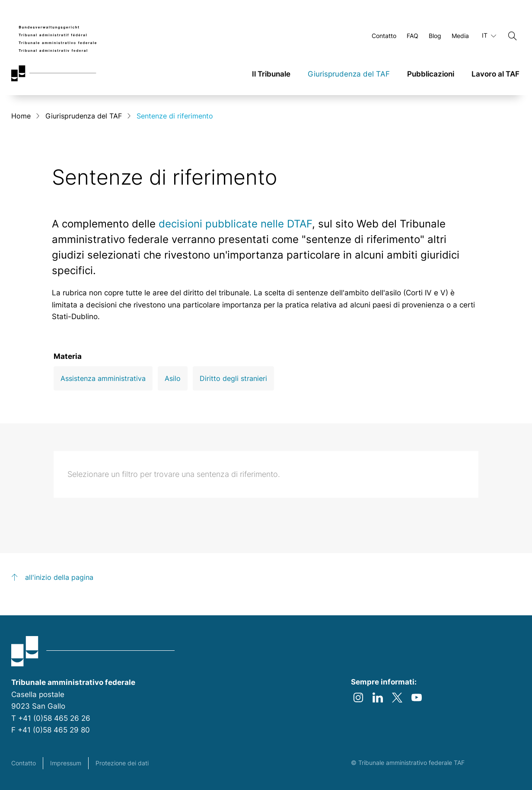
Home (21, 116)
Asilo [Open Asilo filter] (173, 378)
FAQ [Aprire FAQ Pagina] (413, 36)
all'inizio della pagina (59, 577)
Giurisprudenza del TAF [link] (349, 74)
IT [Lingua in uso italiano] (489, 35)
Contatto (24, 763)
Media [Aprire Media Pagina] (460, 36)
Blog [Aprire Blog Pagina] (435, 36)
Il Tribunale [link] (271, 74)
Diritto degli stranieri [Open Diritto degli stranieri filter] (233, 378)
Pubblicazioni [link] (431, 74)
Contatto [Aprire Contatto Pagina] (384, 36)
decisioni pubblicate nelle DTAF (235, 224)
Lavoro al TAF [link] (495, 74)
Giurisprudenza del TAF (84, 116)
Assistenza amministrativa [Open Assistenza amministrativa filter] (103, 378)
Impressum (66, 763)
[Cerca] (513, 36)
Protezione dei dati (122, 763)
